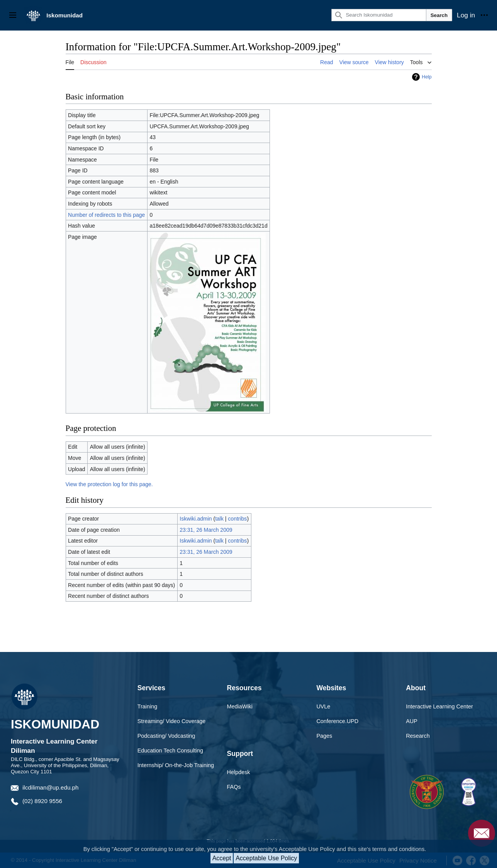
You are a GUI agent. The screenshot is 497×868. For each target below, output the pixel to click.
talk (219, 519)
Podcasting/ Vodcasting (166, 736)
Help (427, 77)
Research (418, 736)
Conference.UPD (337, 721)
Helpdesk (239, 772)
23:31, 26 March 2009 (206, 530)
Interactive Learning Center (439, 706)
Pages (324, 736)
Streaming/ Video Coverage (172, 721)
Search (439, 15)
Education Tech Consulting (170, 751)
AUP (412, 721)
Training (147, 706)
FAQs (234, 787)
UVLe (323, 706)
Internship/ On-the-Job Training (176, 765)
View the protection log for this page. (109, 484)
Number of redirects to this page (106, 215)
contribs (237, 519)
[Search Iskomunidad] (379, 15)
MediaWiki (240, 706)
